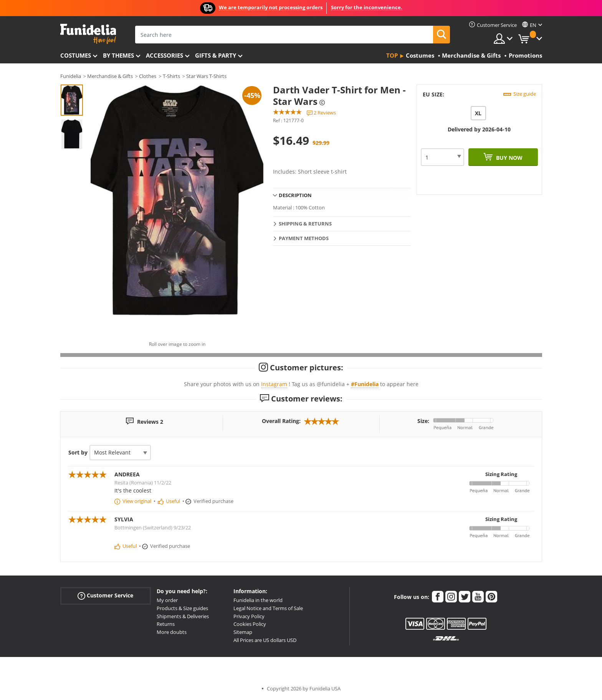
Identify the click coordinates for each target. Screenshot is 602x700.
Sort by (78, 452)
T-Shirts (171, 76)
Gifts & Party (216, 55)
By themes (118, 55)
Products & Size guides (182, 608)
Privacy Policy (249, 616)
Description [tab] (295, 195)
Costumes (76, 55)
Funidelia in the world (258, 600)
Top (392, 55)
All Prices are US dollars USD (265, 640)
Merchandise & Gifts (110, 76)
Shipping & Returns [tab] (305, 224)
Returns (166, 624)
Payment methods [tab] (304, 238)
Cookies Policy (250, 624)
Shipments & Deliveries (183, 616)
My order (167, 600)
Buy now (509, 158)
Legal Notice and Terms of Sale (268, 608)
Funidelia (71, 76)
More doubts (172, 632)
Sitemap (243, 632)
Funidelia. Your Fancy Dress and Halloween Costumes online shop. (88, 34)
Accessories (165, 55)
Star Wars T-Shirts (206, 76)
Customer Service (105, 596)
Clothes (148, 76)
